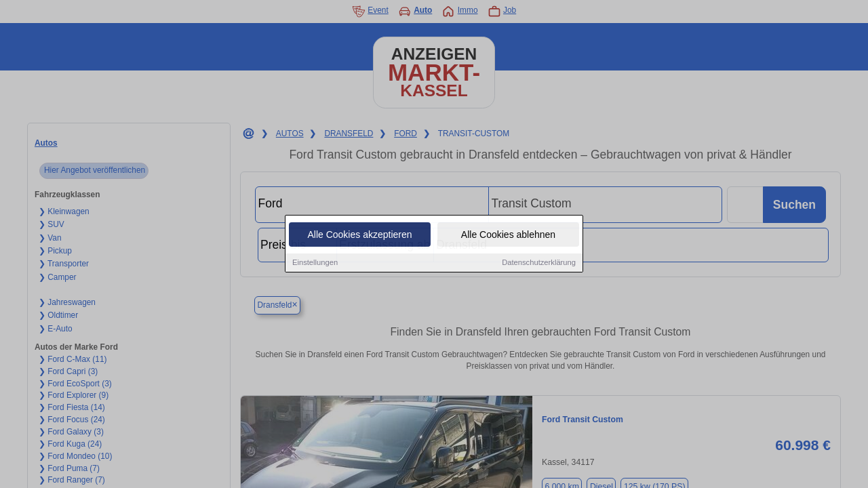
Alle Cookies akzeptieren (359, 235)
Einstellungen (315, 263)
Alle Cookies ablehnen (508, 235)
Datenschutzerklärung (539, 263)
